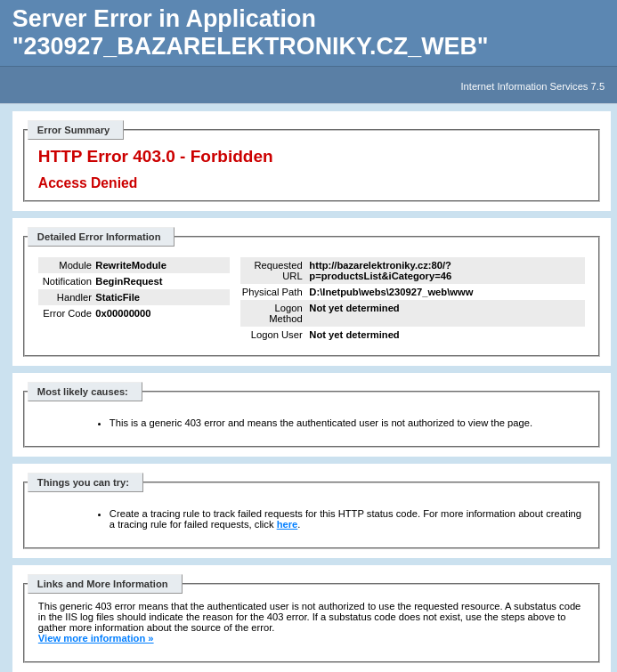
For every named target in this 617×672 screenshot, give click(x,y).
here (288, 524)
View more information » (96, 638)
